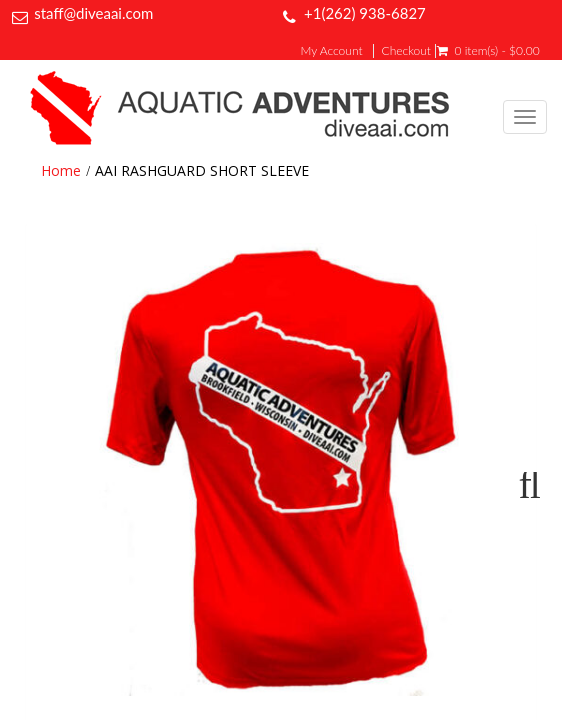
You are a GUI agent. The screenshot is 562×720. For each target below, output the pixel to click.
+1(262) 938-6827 (365, 13)
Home (61, 170)
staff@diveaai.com (93, 13)
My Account (332, 51)
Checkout (406, 51)
